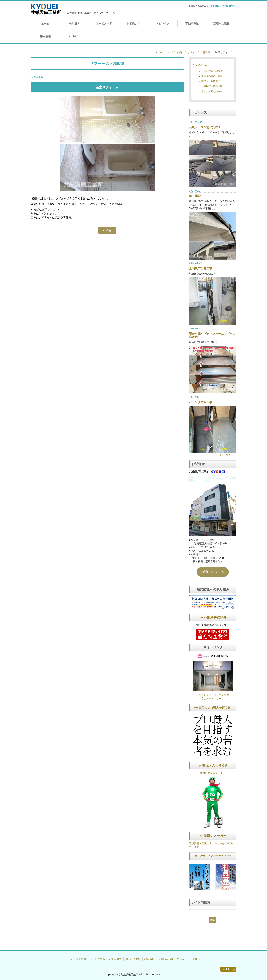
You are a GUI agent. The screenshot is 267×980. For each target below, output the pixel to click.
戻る (107, 230)
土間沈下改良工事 (201, 268)
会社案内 (75, 24)
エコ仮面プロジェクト (213, 773)
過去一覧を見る (227, 455)
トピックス (163, 24)
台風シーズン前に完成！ (205, 127)
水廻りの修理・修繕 (212, 76)
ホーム (45, 24)
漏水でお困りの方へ (212, 91)
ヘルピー (75, 36)
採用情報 (45, 36)
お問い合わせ (166, 959)
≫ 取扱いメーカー (213, 836)
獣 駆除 (195, 196)
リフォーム (201, 65)
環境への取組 (222, 24)
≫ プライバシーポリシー (213, 856)
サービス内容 (104, 24)
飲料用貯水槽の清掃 (212, 86)
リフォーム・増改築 (199, 52)
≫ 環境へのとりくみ (213, 765)
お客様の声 (133, 24)
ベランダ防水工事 (201, 402)
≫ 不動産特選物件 (213, 617)
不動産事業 (192, 24)
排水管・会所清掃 (211, 81)
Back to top (228, 969)
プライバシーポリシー (190, 959)
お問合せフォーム (213, 572)
